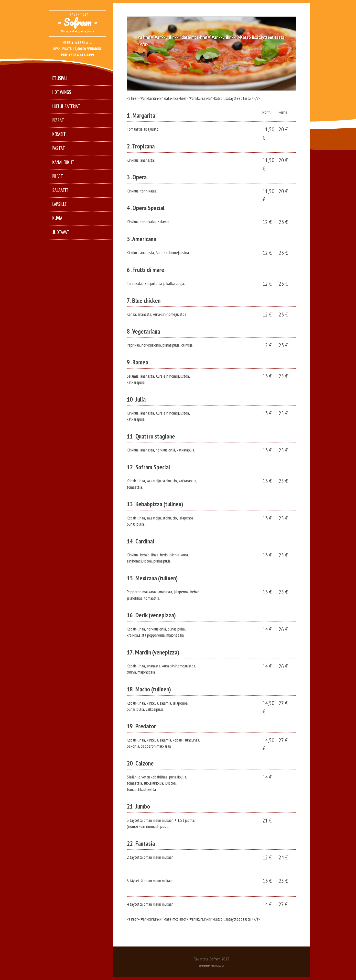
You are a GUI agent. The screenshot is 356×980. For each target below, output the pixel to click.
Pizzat (58, 121)
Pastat (59, 148)
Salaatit (60, 191)
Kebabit (59, 135)
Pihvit (58, 177)
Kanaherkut (63, 163)
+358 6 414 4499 (81, 55)
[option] (211, 54)
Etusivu (59, 79)
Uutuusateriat (66, 107)
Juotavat (61, 233)
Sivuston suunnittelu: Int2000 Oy (211, 966)
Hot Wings (62, 92)
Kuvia (57, 218)
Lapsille (59, 204)
